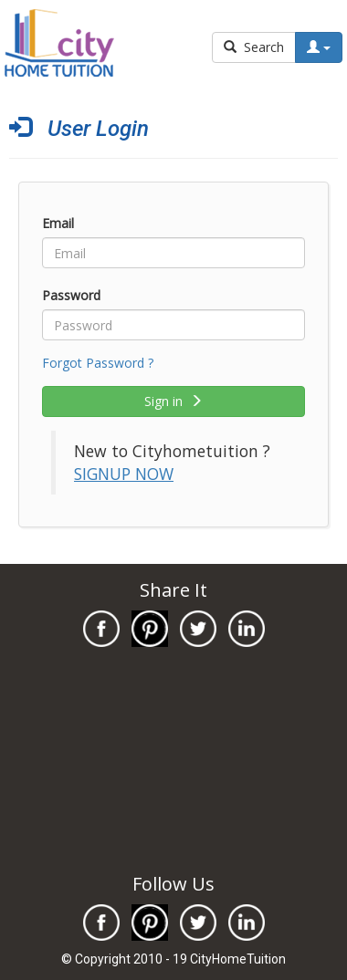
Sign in (173, 401)
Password (71, 295)
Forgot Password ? (98, 363)
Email (58, 223)
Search (254, 47)
